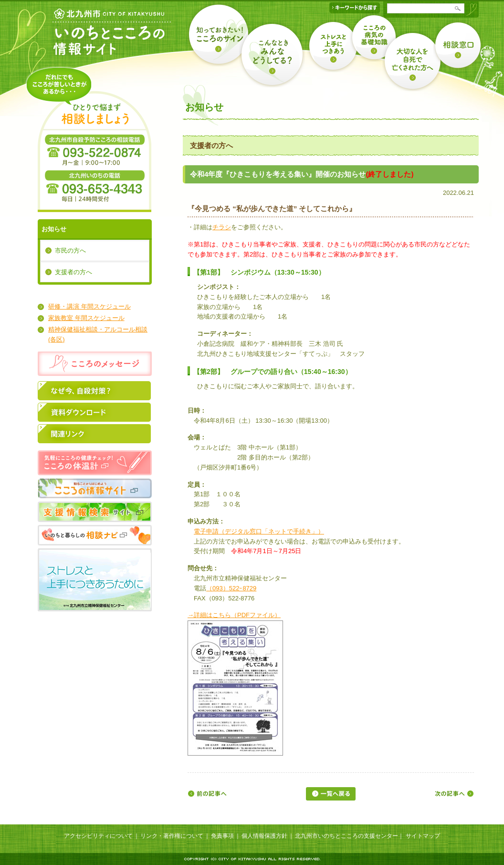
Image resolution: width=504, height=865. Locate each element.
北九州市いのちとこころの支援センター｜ (349, 836)
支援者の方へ (73, 272)
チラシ (222, 227)
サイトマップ (423, 836)
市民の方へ (70, 251)
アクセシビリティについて (98, 836)
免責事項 (222, 836)
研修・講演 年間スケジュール (89, 306)
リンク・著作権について (172, 836)
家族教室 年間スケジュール (86, 318)
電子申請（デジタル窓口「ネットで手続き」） (259, 531)
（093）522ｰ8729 (231, 588)
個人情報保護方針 (264, 836)
